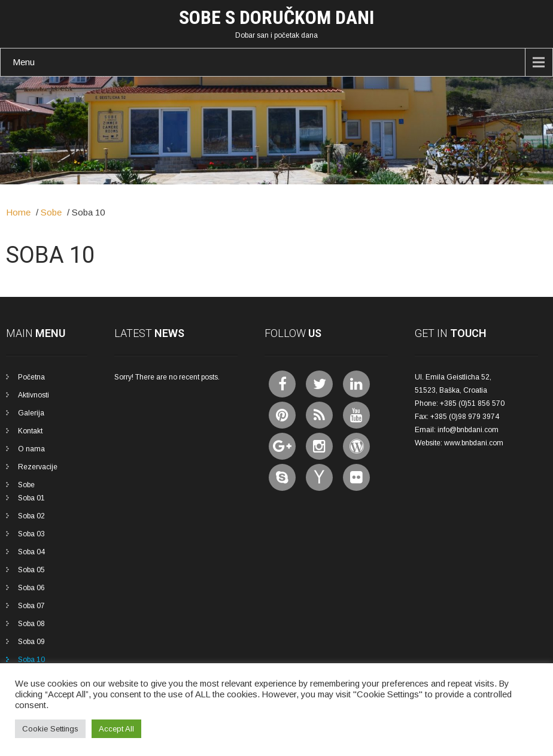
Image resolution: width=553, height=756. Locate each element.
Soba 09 (31, 642)
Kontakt (30, 431)
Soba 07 (31, 606)
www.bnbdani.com (474, 443)
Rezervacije (38, 467)
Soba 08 (31, 624)
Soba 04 (31, 552)
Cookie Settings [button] (50, 729)
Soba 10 (31, 660)
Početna (31, 377)
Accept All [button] (116, 729)
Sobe (51, 212)
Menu (24, 62)
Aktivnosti (34, 395)
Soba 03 (31, 534)
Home (18, 212)
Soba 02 (31, 516)
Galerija (31, 413)
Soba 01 (31, 498)
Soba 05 (31, 570)
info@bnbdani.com (468, 430)
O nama (31, 449)
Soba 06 (31, 588)
